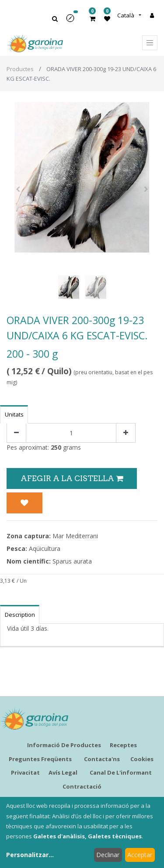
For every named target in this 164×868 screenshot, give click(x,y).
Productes (20, 69)
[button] (73, 21)
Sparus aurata (72, 561)
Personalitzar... (30, 855)
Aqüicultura (45, 548)
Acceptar (140, 855)
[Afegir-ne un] (126, 433)
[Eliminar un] (16, 433)
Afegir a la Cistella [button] (72, 478)
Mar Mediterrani (75, 536)
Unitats (14, 414)
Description (20, 615)
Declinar (108, 855)
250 (56, 447)
